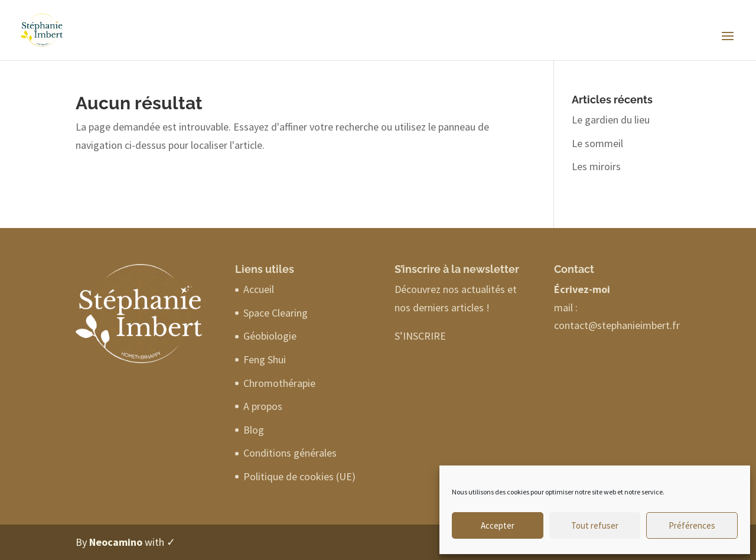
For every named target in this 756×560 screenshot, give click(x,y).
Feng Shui (265, 359)
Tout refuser (595, 525)
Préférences (692, 525)
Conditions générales (290, 453)
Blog (254, 430)
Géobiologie (270, 336)
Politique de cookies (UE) (299, 476)
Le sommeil (597, 143)
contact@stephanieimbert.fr (617, 325)
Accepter (498, 525)
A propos (263, 406)
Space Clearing (276, 313)
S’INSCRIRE (420, 336)
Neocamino (116, 542)
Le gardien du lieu (611, 120)
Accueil (259, 289)
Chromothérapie (279, 383)
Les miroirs (596, 166)
